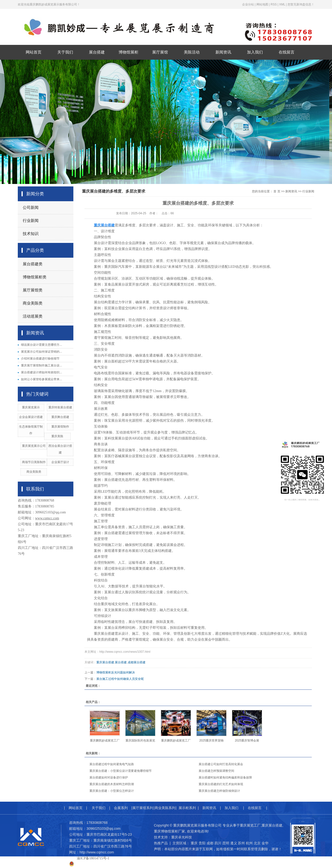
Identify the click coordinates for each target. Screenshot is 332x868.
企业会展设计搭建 (31, 417)
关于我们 (65, 52)
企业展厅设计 (60, 462)
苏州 (241, 843)
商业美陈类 (33, 303)
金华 (265, 843)
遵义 (234, 843)
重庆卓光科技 (182, 837)
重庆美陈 (57, 436)
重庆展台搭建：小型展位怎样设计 (112, 791)
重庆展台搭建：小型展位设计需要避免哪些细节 (121, 771)
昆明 (226, 843)
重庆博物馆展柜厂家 (169, 831)
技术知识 (31, 234)
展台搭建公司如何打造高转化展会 (221, 764)
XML (282, 4)
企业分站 (248, 4)
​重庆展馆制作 (60, 427)
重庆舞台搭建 (60, 417)
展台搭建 (97, 52)
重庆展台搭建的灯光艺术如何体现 (221, 784)
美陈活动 (192, 52)
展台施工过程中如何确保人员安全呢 (120, 679)
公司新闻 (31, 208)
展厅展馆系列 (143, 808)
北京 (257, 843)
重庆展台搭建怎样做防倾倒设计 (219, 791)
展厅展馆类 (33, 290)
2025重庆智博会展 (247, 741)
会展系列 (121, 808)
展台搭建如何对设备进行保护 (109, 778)
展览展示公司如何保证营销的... (41, 352)
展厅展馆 (160, 52)
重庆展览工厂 (250, 825)
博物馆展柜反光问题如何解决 (116, 672)
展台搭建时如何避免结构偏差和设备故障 (225, 778)
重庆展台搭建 (105, 662)
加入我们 (255, 52)
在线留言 (287, 52)
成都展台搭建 (137, 662)
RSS (274, 4)
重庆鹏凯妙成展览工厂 (105, 741)
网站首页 (34, 52)
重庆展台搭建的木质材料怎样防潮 (112, 784)
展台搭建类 (33, 264)
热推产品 (161, 843)
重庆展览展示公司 (34, 446)
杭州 (249, 843)
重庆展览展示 (31, 407)
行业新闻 (31, 221)
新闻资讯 (223, 52)
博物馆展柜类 (35, 277)
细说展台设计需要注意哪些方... (41, 345)
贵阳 (202, 843)
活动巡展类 (33, 316)
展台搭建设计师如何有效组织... (41, 372)
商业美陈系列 (165, 808)
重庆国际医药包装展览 (140, 741)
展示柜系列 (187, 808)
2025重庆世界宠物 (212, 741)
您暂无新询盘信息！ (301, 4)
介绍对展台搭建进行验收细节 (40, 359)
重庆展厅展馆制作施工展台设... (41, 365)
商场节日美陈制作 (34, 462)
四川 (218, 843)
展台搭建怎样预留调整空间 (216, 771)
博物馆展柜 (128, 52)
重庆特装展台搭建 (60, 407)
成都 (210, 843)
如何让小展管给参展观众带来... (41, 379)
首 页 (277, 191)
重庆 (194, 843)
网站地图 (262, 4)
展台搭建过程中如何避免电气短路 (112, 764)
